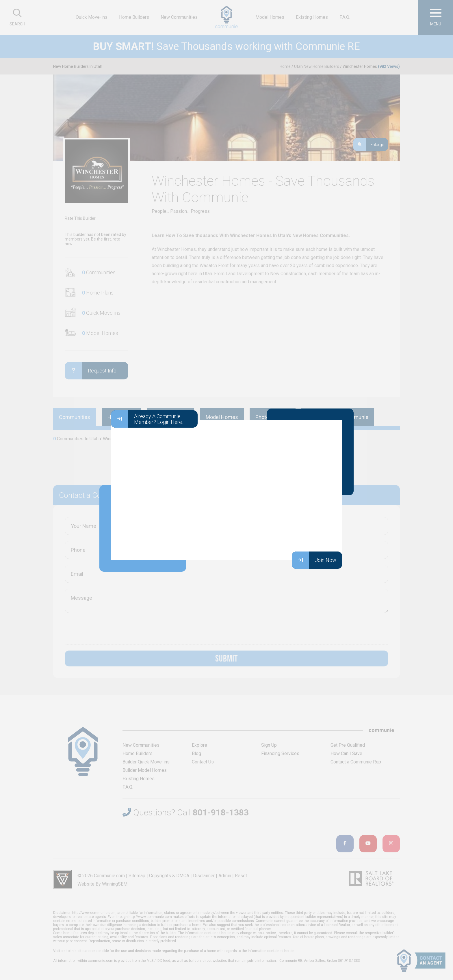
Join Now (314, 560)
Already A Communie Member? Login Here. (147, 419)
